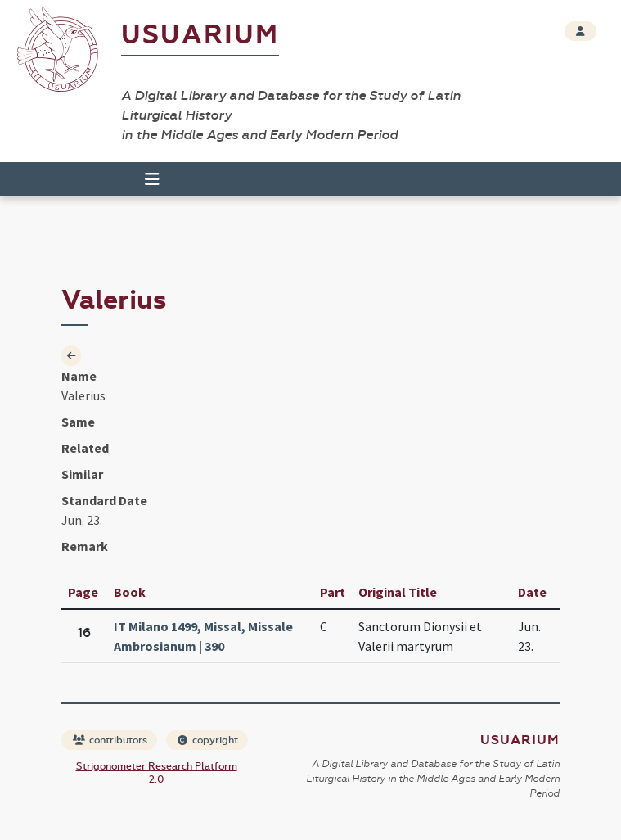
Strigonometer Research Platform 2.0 (157, 773)
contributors (110, 740)
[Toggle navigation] (152, 179)
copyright (208, 740)
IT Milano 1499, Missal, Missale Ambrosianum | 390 (203, 636)
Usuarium (200, 35)
